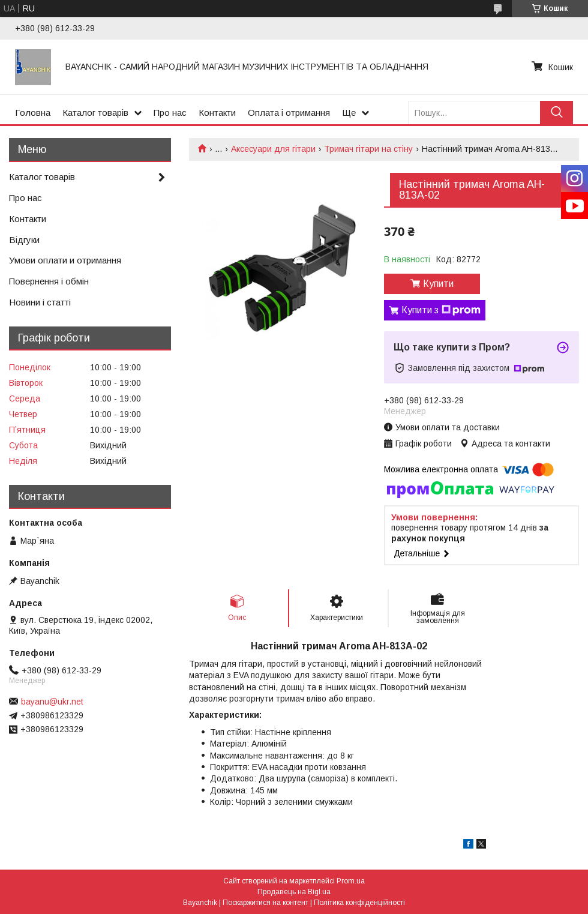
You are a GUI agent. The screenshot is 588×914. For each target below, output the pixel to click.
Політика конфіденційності (359, 903)
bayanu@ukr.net (52, 702)
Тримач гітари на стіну (368, 149)
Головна (33, 113)
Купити (438, 284)
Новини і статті (40, 302)
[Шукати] (556, 113)
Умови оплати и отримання (65, 260)
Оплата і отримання (289, 113)
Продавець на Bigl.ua (294, 892)
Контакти (217, 113)
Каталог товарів (95, 113)
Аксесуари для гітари (273, 149)
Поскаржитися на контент (265, 903)
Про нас (170, 113)
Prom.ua (351, 881)
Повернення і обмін (49, 281)
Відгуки (24, 240)
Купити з (441, 310)
